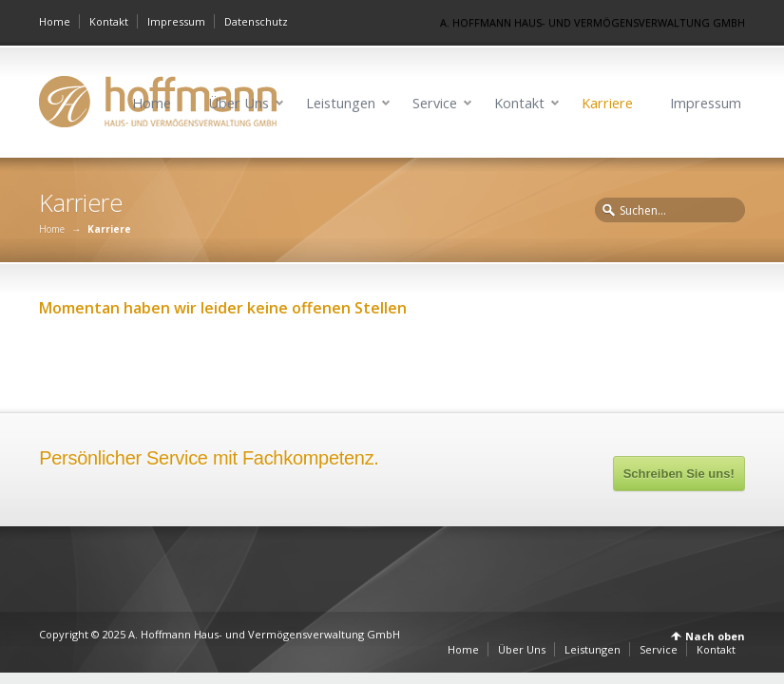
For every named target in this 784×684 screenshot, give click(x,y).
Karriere (607, 103)
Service (435, 103)
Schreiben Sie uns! (679, 474)
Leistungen (341, 103)
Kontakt (109, 21)
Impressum (176, 21)
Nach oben (715, 636)
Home (55, 21)
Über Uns (239, 103)
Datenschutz (256, 21)
